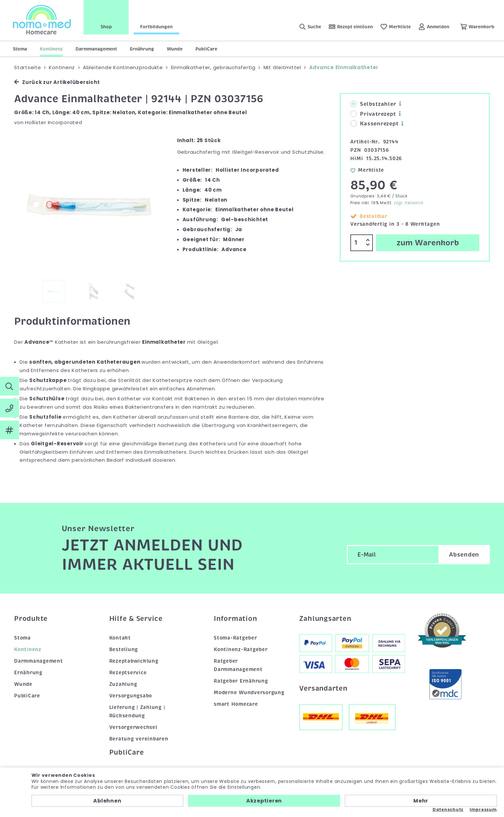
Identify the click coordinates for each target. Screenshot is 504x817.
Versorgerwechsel (133, 727)
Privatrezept (373, 114)
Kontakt (120, 638)
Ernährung (142, 49)
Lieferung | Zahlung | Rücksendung (137, 712)
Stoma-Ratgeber (235, 638)
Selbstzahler (373, 104)
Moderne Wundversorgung (249, 693)
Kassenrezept (374, 124)
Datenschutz (448, 810)
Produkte (31, 619)
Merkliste (367, 170)
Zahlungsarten (325, 619)
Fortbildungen (156, 27)
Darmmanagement (96, 49)
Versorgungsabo (131, 696)
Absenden (464, 555)
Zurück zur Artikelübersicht (57, 82)
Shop (106, 27)
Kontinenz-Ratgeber (241, 649)
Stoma (20, 49)
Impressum (483, 810)
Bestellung (124, 649)
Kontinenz (51, 49)
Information (235, 619)
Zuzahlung (123, 684)
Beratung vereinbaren (139, 739)
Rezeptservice (128, 673)
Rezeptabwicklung (134, 661)
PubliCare (206, 49)
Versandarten (323, 688)
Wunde (175, 49)
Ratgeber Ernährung (241, 681)
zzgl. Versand (409, 203)
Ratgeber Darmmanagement (238, 665)
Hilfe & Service (136, 619)
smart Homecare (236, 704)
